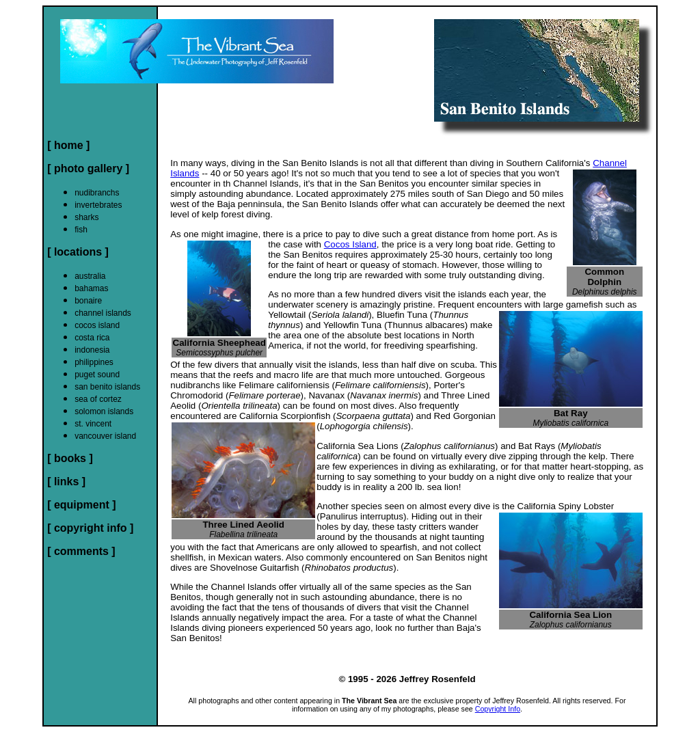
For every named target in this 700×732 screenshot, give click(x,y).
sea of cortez (98, 399)
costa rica (92, 338)
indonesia (92, 350)
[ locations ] (78, 252)
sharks (86, 217)
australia (90, 276)
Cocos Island (350, 244)
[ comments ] (81, 551)
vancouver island (105, 436)
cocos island (97, 325)
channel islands (103, 313)
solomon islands (104, 411)
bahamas (91, 288)
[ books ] (70, 458)
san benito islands (107, 387)
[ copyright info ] (90, 528)
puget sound (97, 375)
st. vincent (93, 424)
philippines (94, 362)
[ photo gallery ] (88, 168)
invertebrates (98, 205)
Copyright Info (498, 709)
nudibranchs (97, 193)
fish (81, 230)
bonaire (88, 301)
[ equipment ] (81, 505)
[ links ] (66, 482)
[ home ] (68, 145)
